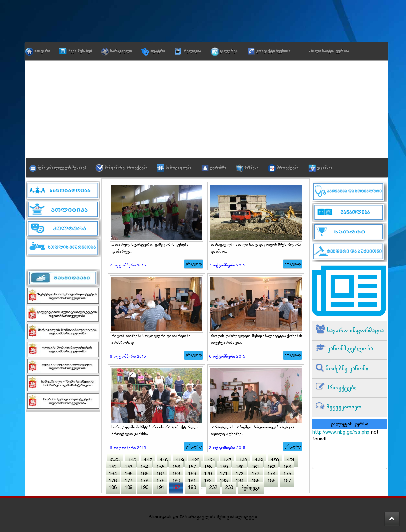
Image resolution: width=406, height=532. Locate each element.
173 (255, 474)
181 (192, 481)
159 (224, 467)
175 (287, 474)
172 (240, 474)
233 (229, 488)
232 (213, 488)
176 (113, 481)
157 (192, 467)
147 (227, 461)
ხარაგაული (121, 51)
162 (271, 467)
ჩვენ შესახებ (80, 51)
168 (176, 474)
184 (240, 481)
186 (271, 481)
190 (144, 488)
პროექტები (288, 168)
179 (160, 481)
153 (129, 467)
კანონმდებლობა (349, 349)
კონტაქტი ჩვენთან (273, 51)
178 (144, 481)
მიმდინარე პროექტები (126, 168)
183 (224, 481)
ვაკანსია (324, 168)
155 (160, 467)
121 (211, 461)
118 (164, 461)
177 (129, 481)
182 (208, 481)
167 (160, 474)
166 (144, 474)
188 (113, 488)
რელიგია (192, 51)
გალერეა (229, 51)
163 (287, 467)
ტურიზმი (218, 168)
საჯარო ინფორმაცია (355, 331)
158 (208, 467)
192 (176, 488)
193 (192, 488)
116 (132, 461)
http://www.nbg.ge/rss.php (341, 433)
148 (243, 461)
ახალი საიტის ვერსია (329, 51)
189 (129, 488)
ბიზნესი (251, 168)
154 (144, 467)
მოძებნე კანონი (346, 369)
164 (113, 474)
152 (113, 467)
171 (224, 474)
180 (176, 481)
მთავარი (42, 51)
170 (208, 474)
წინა (115, 461)
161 (255, 467)
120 (196, 461)
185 (255, 481)
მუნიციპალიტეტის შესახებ (62, 168)
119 (180, 461)
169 (192, 474)
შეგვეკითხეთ (343, 407)
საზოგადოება (179, 168)
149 (259, 461)
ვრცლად (193, 264)
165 (129, 474)
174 (271, 474)
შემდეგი (251, 488)
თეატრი (158, 51)
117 (148, 461)
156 (176, 467)
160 (240, 467)
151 (291, 461)
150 (275, 461)
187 (287, 481)
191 (160, 488)
